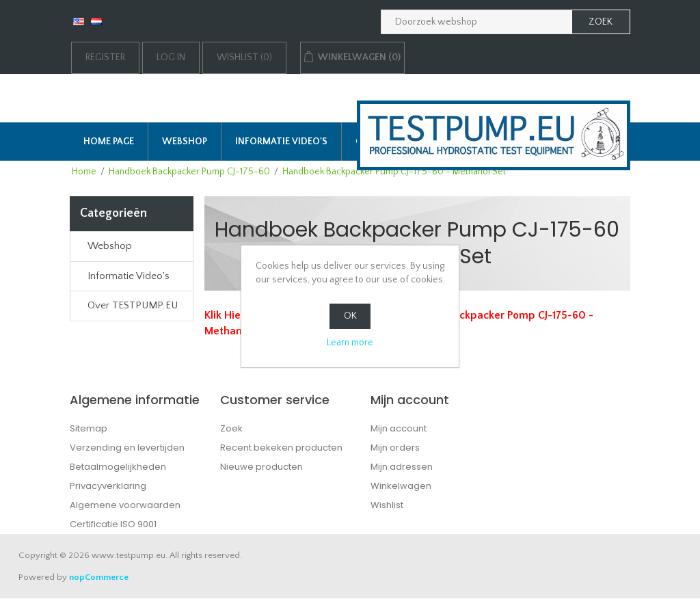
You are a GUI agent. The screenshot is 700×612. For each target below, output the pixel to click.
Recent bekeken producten (281, 448)
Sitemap (89, 428)
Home (84, 172)
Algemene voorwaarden (125, 505)
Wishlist (387, 505)
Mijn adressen (402, 467)
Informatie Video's (281, 142)
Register (105, 57)
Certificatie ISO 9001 (113, 524)
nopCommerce (99, 577)
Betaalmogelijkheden (118, 467)
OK (350, 316)
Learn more (350, 343)
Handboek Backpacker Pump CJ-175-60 (189, 172)
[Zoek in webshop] (476, 22)
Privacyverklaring (108, 486)
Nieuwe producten (261, 467)
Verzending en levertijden (127, 448)
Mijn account (399, 428)
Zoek (231, 428)
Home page (109, 142)
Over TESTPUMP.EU (133, 305)
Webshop (185, 142)
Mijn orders (395, 448)
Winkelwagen (401, 486)
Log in (171, 57)
